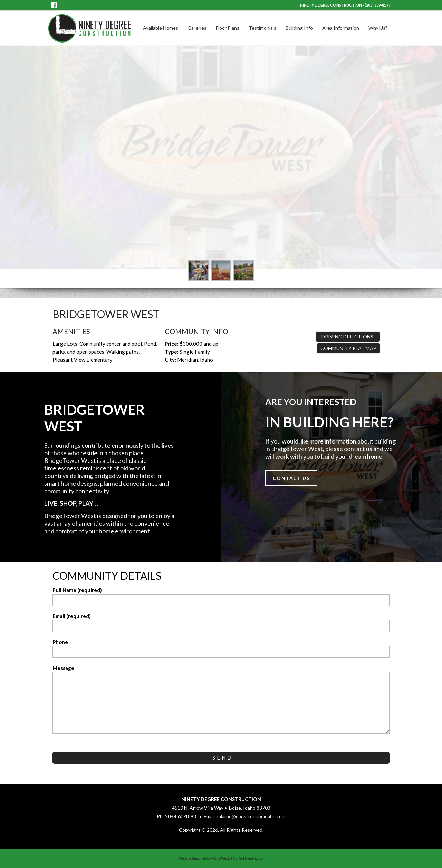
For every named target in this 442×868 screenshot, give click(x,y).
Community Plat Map (348, 348)
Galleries (197, 28)
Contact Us (291, 478)
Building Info (299, 28)
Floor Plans (228, 28)
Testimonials (262, 28)
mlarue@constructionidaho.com (251, 816)
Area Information (341, 28)
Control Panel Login (248, 858)
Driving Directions (348, 337)
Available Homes (161, 28)
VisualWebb (221, 858)
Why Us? (378, 28)
